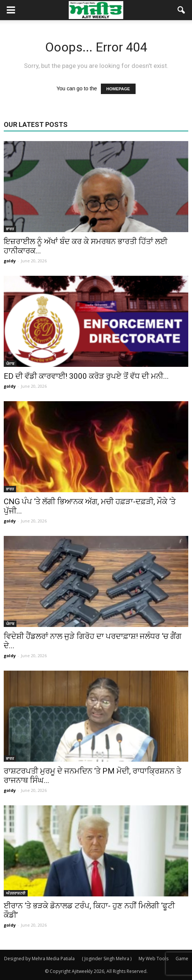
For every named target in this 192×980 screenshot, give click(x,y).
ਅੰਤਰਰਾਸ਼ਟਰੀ (16, 893)
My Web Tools (154, 959)
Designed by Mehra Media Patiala (39, 959)
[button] (182, 10)
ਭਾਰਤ (10, 229)
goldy (10, 261)
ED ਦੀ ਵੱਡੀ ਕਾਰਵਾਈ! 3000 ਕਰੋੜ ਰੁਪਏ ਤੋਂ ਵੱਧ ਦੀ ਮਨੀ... (86, 376)
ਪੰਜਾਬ (10, 363)
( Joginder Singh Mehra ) (107, 959)
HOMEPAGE (118, 89)
